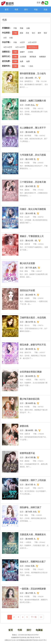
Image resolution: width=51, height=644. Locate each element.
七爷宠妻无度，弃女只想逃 (33, 155)
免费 (21, 61)
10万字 (22, 42)
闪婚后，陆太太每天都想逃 (33, 209)
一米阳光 (28, 380)
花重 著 (27, 244)
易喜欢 (27, 190)
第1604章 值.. (31, 132)
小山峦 (27, 217)
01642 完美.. (30, 566)
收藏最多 (43, 57)
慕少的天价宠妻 (27, 263)
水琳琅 (27, 298)
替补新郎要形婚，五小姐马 (33, 74)
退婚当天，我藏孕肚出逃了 (33, 562)
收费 (28, 61)
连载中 (22, 52)
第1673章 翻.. (31, 458)
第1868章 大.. (31, 539)
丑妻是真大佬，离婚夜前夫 (33, 535)
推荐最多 (33, 57)
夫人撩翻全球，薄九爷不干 (33, 128)
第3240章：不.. (32, 78)
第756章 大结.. (31, 512)
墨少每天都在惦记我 (30, 399)
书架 (36, 10)
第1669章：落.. (32, 430)
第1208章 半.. (31, 295)
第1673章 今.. (31, 485)
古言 (5, 38)
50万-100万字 (20, 47)
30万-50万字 (8, 47)
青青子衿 (28, 353)
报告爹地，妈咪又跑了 (31, 507)
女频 (28, 28)
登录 (39, 3)
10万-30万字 (32, 42)
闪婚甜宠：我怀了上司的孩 (33, 480)
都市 (39, 33)
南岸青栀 (28, 136)
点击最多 (23, 57)
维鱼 (26, 271)
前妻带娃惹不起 (27, 453)
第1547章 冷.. (31, 322)
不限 (15, 28)
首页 (7, 10)
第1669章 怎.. (31, 376)
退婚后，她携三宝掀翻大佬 (33, 101)
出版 (11, 38)
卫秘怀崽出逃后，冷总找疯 (33, 318)
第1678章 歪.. (31, 186)
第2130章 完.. (31, 159)
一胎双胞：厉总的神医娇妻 (33, 589)
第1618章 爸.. (31, 213)
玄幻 (33, 33)
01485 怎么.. (30, 105)
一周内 (22, 66)
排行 (26, 10)
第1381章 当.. (31, 349)
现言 (45, 33)
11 (41, 617)
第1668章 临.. (31, 403)
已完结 (30, 52)
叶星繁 (27, 108)
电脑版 (39, 630)
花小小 (27, 325)
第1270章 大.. (31, 593)
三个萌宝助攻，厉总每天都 (33, 182)
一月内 (30, 66)
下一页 (34, 617)
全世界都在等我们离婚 (31, 372)
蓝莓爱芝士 (29, 81)
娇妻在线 (24, 426)
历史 (27, 33)
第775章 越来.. (31, 268)
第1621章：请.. (32, 241)
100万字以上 (33, 47)
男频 (21, 28)
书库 (16, 10)
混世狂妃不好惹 (27, 290)
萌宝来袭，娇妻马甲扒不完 (33, 345)
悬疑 (21, 33)
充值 (45, 10)
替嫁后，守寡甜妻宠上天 (32, 236)
